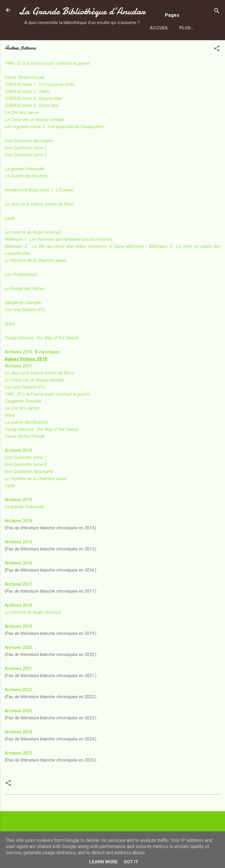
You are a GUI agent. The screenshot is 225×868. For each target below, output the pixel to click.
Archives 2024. (19, 754)
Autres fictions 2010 (26, 381)
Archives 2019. (19, 648)
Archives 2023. (19, 733)
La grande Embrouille (25, 528)
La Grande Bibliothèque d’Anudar (82, 11)
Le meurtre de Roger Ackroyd (33, 254)
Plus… (113, 50)
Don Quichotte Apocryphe (29, 162)
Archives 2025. (19, 775)
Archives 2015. (19, 564)
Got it (131, 862)
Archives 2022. (19, 711)
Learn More (104, 862)
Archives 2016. (19, 585)
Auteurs (63, 50)
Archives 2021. (19, 690)
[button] (217, 71)
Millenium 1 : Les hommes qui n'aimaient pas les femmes (59, 261)
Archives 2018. (19, 627)
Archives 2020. (19, 669)
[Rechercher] (217, 12)
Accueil (33, 50)
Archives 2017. (19, 606)
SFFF (90, 50)
